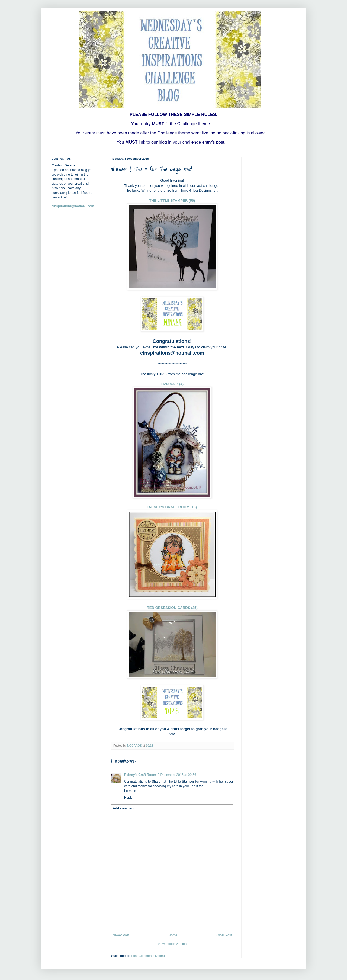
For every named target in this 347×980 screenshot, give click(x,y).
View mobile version (172, 944)
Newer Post (121, 935)
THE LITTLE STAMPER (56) (172, 200)
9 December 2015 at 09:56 (177, 775)
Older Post (224, 935)
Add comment (124, 808)
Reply (128, 798)
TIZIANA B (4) (172, 384)
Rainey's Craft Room (140, 775)
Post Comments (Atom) (148, 956)
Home (173, 935)
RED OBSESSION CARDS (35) (172, 608)
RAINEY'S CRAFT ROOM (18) (172, 507)
